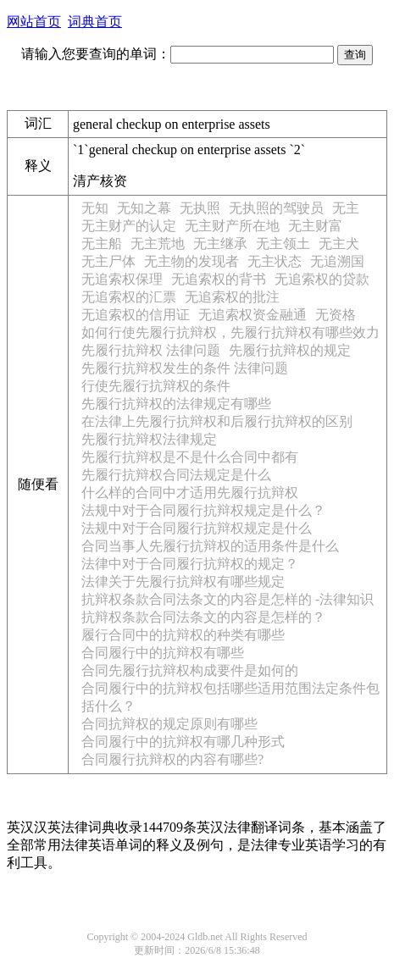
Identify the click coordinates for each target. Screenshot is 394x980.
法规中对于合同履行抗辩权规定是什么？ (203, 510)
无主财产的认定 (129, 226)
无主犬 (339, 244)
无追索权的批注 (232, 297)
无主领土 (283, 244)
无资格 (336, 315)
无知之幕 (144, 208)
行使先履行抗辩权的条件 (156, 386)
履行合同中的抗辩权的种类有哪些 (183, 635)
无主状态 (275, 261)
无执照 (200, 208)
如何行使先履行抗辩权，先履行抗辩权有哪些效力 (230, 332)
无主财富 (315, 226)
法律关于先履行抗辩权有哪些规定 (183, 581)
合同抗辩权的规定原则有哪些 (169, 724)
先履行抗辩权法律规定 (149, 439)
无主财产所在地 (232, 226)
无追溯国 (337, 261)
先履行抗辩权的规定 (290, 350)
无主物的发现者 (191, 261)
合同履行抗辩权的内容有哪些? (172, 759)
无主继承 (220, 244)
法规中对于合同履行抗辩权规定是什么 (197, 528)
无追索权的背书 (219, 279)
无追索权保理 (122, 279)
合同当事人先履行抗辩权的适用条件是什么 (210, 546)
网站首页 (34, 22)
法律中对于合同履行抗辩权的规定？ (190, 564)
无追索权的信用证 (136, 315)
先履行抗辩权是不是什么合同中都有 (190, 457)
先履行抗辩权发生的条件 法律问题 (185, 368)
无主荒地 (158, 244)
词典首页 (95, 22)
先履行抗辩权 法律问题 (151, 350)
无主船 (102, 244)
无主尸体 (108, 261)
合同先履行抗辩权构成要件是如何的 (190, 670)
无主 (346, 208)
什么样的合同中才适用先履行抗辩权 (190, 493)
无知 (95, 208)
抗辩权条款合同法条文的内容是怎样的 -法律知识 (228, 599)
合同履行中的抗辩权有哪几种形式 (183, 742)
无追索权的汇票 (129, 297)
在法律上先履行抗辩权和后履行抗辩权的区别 (217, 421)
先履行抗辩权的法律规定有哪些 (176, 404)
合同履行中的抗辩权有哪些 (163, 653)
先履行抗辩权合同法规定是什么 (176, 475)
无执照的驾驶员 (276, 208)
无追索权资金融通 (252, 315)
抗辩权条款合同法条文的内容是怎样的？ (203, 617)
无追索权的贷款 (322, 279)
